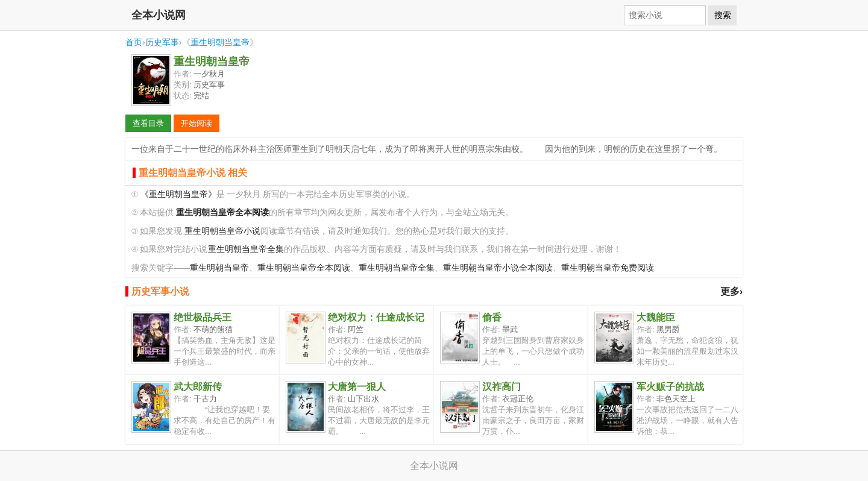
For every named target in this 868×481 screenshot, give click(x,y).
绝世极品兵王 (203, 317)
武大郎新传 (198, 387)
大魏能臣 (656, 317)
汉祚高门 (502, 387)
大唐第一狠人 (357, 387)
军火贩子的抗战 (670, 387)
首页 (134, 42)
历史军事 (162, 42)
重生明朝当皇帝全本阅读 (304, 268)
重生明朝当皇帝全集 (246, 249)
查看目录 (148, 123)
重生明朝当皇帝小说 (222, 231)
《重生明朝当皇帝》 (178, 194)
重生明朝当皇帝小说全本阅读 (498, 268)
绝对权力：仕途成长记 (376, 317)
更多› (731, 291)
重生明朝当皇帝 (220, 42)
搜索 (723, 15)
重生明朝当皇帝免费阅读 (608, 268)
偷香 (492, 317)
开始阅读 (197, 123)
